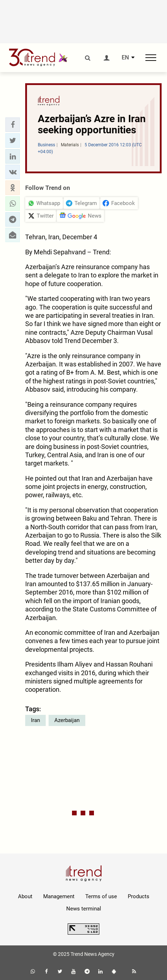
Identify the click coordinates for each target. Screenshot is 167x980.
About (25, 896)
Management (59, 896)
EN (125, 58)
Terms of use (101, 896)
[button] (13, 125)
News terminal (84, 909)
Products (139, 896)
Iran (35, 720)
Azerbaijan (67, 720)
